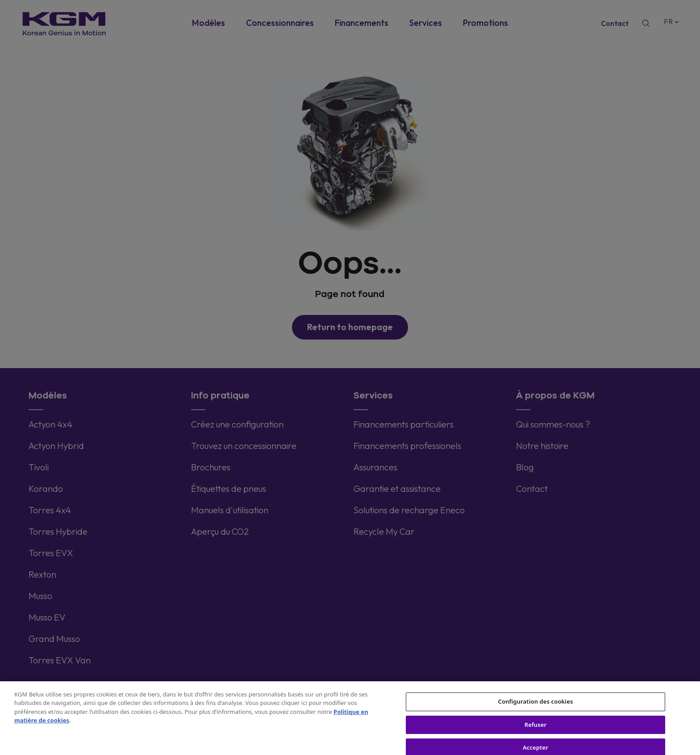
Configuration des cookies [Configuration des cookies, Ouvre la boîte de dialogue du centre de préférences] (536, 708)
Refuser (536, 730)
